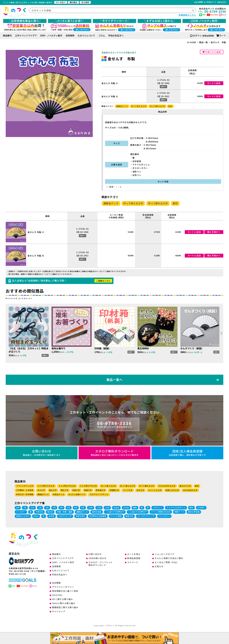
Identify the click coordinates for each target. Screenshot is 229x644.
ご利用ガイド (211, 2)
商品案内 (7, 35)
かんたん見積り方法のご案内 (169, 558)
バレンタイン (164, 516)
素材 (170, 106)
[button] (221, 333)
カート (221, 35)
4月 (61, 507)
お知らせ (159, 566)
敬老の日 (130, 516)
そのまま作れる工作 (167, 486)
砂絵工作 (76, 490)
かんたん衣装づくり (77, 494)
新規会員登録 (134, 558)
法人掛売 (85, 2)
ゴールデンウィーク (146, 516)
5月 (69, 507)
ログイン (196, 35)
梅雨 (135, 507)
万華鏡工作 (114, 490)
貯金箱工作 (101, 490)
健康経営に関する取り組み (65, 607)
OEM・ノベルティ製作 (51, 35)
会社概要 (199, 2)
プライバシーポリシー (63, 587)
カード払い (61, 2)
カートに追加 (214, 83)
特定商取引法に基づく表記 (65, 591)
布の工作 (140, 490)
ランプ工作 (128, 490)
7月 (25, 507)
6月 (18, 507)
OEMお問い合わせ (97, 558)
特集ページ (179, 512)
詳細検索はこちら (187, 15)
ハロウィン (158, 507)
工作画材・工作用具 (25, 490)
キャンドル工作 (155, 490)
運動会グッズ (122, 106)
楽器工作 (88, 490)
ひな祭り (201, 507)
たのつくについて (86, 35)
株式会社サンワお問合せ (213, 9)
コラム (102, 35)
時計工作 (65, 490)
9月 (83, 507)
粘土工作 (53, 490)
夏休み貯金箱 (194, 512)
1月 (40, 507)
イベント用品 (116, 516)
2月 (47, 507)
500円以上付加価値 (98, 516)
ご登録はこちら (103, 281)
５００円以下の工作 (88, 486)
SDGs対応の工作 (190, 490)
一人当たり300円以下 (115, 512)
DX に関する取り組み (62, 599)
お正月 (116, 507)
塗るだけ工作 (185, 486)
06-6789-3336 (114, 424)
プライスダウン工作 (25, 486)
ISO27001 (57, 595)
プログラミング (65, 516)
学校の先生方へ (116, 35)
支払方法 (222, 2)
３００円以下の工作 (67, 486)
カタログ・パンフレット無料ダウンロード (101, 564)
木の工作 (41, 490)
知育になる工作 (172, 490)
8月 (76, 507)
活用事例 (70, 35)
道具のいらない (23, 516)
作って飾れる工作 (157, 106)
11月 (99, 507)
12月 (107, 507)
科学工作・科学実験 (25, 494)
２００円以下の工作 (46, 486)
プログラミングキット (99, 494)
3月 (54, 507)
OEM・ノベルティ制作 (63, 562)
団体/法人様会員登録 (187, 453)
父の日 (126, 507)
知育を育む (81, 516)
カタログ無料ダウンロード (114, 453)
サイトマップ (59, 611)
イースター (21, 512)
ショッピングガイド (165, 554)
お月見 (51, 516)
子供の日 (39, 512)
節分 (191, 507)
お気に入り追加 (212, 52)
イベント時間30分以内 (161, 512)
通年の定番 (97, 512)
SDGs (36, 516)
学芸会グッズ (59, 494)
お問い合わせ (42, 453)
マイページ (133, 562)
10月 (91, 507)
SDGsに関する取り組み (64, 603)
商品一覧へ (163, 380)
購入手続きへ (214, 232)
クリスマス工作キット (176, 507)
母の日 (50, 512)
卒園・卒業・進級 (65, 512)
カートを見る (134, 554)
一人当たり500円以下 (138, 512)
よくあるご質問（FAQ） (167, 562)
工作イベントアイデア (26, 35)
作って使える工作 (139, 106)
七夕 (32, 507)
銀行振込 (73, 2)
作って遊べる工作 (108, 486)
